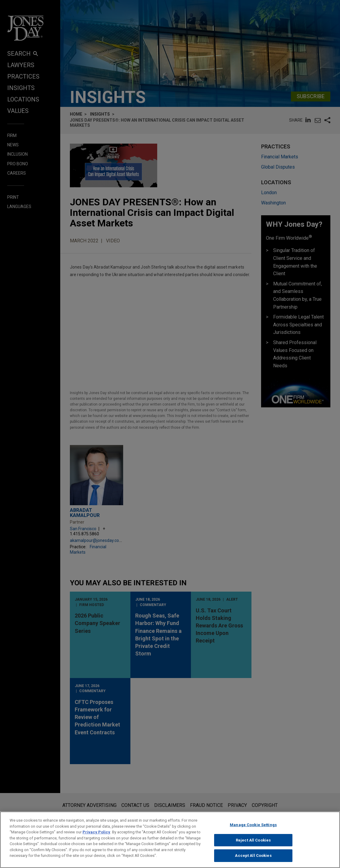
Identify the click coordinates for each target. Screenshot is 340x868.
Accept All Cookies (253, 856)
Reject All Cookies (253, 840)
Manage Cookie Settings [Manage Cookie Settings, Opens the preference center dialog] (253, 825)
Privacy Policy (96, 832)
